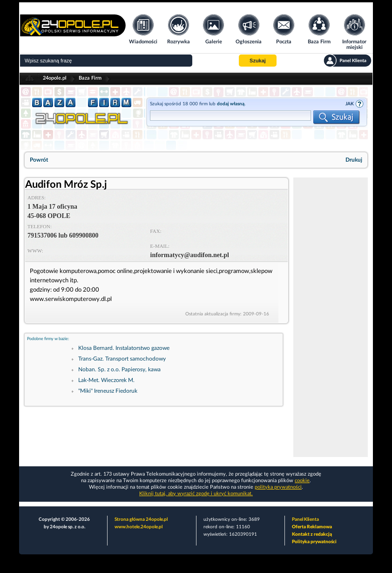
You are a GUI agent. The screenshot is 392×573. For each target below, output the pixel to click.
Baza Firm (90, 78)
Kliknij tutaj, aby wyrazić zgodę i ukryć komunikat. (196, 494)
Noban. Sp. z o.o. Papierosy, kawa (119, 369)
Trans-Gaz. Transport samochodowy (122, 359)
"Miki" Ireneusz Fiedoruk (108, 391)
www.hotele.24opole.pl (139, 527)
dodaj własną (231, 104)
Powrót (39, 160)
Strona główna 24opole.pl (141, 519)
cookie (302, 481)
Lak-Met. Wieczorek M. (106, 380)
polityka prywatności (278, 487)
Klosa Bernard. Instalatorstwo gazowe (124, 348)
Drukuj (354, 160)
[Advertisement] (331, 317)
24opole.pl (55, 78)
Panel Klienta (305, 519)
